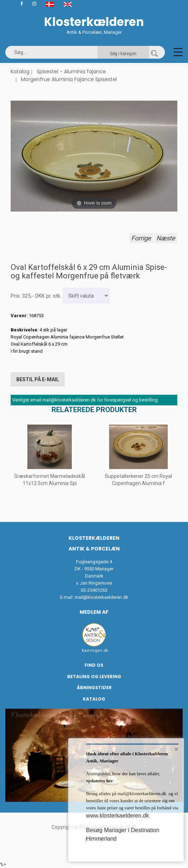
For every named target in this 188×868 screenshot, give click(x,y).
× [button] (176, 749)
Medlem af (94, 612)
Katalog (20, 71)
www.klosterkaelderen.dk (117, 816)
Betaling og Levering (94, 677)
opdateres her (100, 781)
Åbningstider (94, 688)
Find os (94, 665)
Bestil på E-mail (38, 379)
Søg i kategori (123, 54)
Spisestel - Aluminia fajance (71, 71)
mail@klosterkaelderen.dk (101, 597)
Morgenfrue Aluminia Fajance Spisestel (69, 79)
